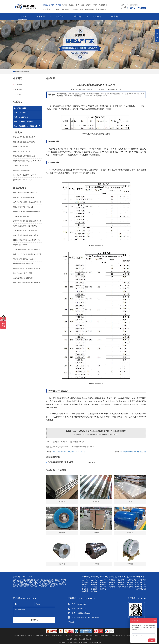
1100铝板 (85, 582)
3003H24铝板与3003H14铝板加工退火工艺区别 (69, 452)
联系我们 (115, 17)
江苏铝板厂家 (132, 587)
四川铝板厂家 (141, 585)
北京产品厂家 (141, 589)
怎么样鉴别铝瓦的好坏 (21, 216)
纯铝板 (84, 587)
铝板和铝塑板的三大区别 (22, 151)
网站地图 (71, 622)
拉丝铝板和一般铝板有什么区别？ (25, 175)
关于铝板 (112, 580)
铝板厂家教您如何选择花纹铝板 (24, 156)
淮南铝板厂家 (141, 587)
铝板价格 (112, 587)
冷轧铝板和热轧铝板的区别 (23, 170)
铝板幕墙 (85, 591)
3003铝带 (103, 585)
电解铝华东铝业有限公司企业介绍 (25, 259)
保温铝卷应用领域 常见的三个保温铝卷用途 (28, 268)
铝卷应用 (121, 582)
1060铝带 (103, 580)
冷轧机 (35, 586)
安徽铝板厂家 (141, 582)
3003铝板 (20, 582)
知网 (70, 442)
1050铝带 (103, 587)
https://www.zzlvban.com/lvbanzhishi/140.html (101, 435)
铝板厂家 (112, 582)
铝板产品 (41, 17)
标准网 (76, 442)
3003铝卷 (94, 585)
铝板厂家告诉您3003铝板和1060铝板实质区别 (28, 283)
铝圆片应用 (122, 587)
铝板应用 (60, 17)
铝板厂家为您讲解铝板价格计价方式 (26, 235)
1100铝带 (103, 582)
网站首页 (23, 17)
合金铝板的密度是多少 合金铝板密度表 (27, 212)
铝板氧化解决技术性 (20, 245)
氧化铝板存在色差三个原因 (23, 273)
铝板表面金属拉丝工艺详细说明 (24, 142)
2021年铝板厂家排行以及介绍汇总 (25, 231)
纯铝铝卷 (94, 591)
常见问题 (18, 89)
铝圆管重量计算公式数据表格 (23, 264)
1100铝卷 (94, 582)
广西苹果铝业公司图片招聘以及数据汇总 (27, 221)
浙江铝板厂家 (132, 582)
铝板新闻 (18, 72)
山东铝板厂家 (132, 580)
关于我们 (78, 17)
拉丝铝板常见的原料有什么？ (23, 180)
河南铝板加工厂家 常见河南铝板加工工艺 (27, 254)
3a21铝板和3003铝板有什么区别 (83, 447)
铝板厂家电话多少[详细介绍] (23, 207)
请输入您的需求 (34, 612)
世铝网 (82, 442)
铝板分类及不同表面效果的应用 (24, 137)
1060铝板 (85, 580)
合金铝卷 (94, 589)
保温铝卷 (94, 587)
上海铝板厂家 (141, 580)
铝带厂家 (103, 589)
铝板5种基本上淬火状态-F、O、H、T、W (28, 161)
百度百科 (64, 442)
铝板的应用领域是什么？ (22, 147)
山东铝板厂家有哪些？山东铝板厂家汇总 (27, 202)
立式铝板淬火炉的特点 (21, 166)
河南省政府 (34, 580)
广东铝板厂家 (132, 585)
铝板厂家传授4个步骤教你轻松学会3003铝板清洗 (28, 193)
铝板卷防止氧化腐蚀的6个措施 (24, 197)
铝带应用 (121, 585)
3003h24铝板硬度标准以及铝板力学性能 (27, 240)
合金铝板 (85, 589)
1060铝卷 (94, 580)
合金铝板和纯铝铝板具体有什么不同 (133, 452)
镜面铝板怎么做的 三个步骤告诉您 (25, 226)
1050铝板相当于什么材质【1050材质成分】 (28, 249)
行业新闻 (18, 94)
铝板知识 (97, 17)
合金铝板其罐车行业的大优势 (23, 278)
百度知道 (56, 442)
